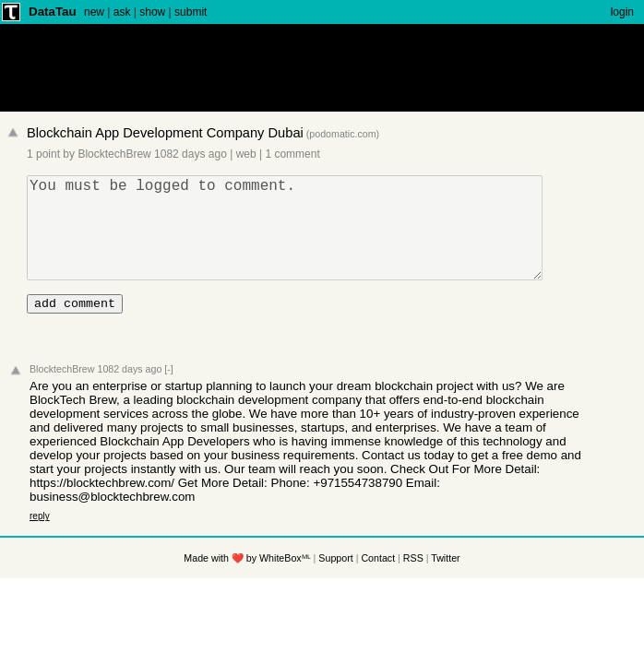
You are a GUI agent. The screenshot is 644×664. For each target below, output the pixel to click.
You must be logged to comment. (292, 239)
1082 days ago (191, 154)
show (152, 12)
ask (122, 12)
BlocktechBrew (114, 154)
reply (40, 541)
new (94, 12)
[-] (168, 394)
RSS (413, 583)
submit (191, 12)
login (622, 12)
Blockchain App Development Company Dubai (165, 133)
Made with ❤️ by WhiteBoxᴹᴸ (247, 583)
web (246, 154)
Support (335, 583)
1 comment (292, 154)
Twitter (445, 583)
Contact (378, 583)
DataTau (53, 12)
